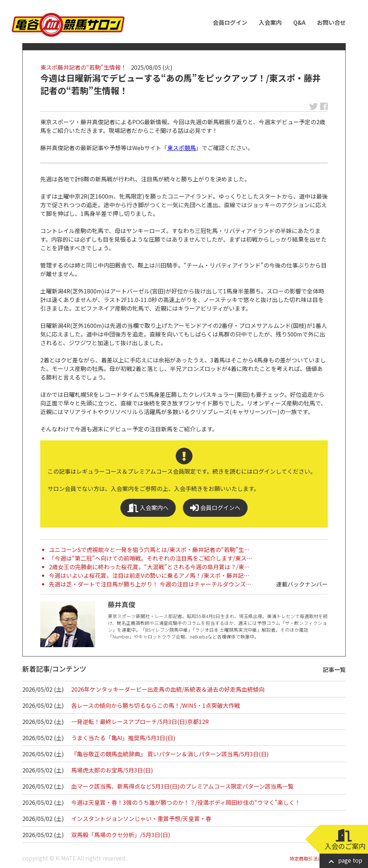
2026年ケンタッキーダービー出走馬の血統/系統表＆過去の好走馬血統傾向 (168, 689)
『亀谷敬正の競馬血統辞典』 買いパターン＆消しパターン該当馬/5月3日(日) (170, 754)
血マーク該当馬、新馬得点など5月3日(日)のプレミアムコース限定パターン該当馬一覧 (182, 786)
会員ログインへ (215, 508)
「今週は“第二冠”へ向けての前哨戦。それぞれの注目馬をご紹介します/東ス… (151, 558)
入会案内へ (148, 508)
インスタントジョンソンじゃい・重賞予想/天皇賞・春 (141, 818)
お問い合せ (331, 22)
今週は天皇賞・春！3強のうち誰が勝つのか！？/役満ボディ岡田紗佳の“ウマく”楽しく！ (186, 802)
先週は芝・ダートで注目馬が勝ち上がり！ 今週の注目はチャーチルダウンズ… (150, 584)
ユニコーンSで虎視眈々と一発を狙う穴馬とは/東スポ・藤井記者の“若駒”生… (149, 549)
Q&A (299, 22)
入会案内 (270, 22)
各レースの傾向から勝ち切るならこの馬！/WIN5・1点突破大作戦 (156, 705)
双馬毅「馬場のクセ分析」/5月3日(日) (121, 835)
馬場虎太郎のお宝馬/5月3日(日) (112, 770)
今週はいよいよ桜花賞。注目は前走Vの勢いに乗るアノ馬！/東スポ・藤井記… (149, 575)
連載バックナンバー (302, 584)
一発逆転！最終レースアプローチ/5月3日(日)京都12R (140, 721)
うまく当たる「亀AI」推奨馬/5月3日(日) (123, 738)
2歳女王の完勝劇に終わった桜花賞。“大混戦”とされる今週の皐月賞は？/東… (149, 567)
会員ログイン (230, 22)
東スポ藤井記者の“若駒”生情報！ (83, 67)
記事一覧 (334, 669)
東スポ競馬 (181, 148)
